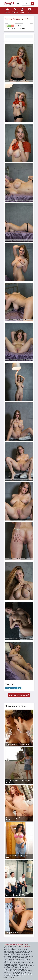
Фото (30, 11)
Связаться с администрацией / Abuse (16, 945)
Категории (15, 11)
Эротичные (11, 688)
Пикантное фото (10, 4)
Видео (22, 11)
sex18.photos (25, 946)
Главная (7, 11)
